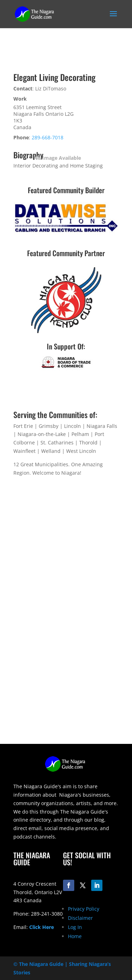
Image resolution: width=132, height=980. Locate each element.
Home (75, 936)
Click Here (42, 927)
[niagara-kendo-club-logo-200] (66, 333)
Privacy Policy (84, 909)
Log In (75, 927)
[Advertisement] (66, 678)
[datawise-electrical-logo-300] (66, 233)
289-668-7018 (48, 137)
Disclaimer (80, 918)
